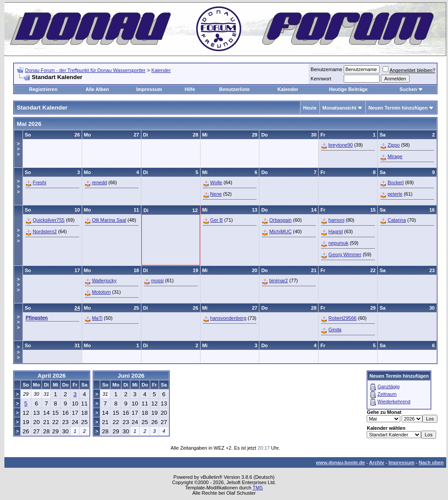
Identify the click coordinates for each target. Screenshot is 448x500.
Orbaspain (280, 220)
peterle (395, 194)
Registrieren (43, 89)
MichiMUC (280, 231)
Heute (310, 108)
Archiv (376, 462)
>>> (18, 149)
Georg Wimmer (345, 254)
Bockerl (396, 182)
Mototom (101, 292)
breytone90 (340, 145)
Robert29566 (342, 318)
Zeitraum (387, 394)
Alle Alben (97, 89)
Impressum (149, 89)
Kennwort (321, 79)
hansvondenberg (228, 318)
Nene (216, 194)
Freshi (40, 182)
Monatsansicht (340, 108)
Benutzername (327, 69)
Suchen (408, 89)
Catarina (397, 220)
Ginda (335, 330)
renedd (99, 182)
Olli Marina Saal (109, 220)
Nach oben (431, 462)
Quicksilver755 (49, 220)
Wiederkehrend (394, 402)
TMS (258, 488)
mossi (158, 280)
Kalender (161, 70)
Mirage (395, 156)
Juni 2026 (131, 376)
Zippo (394, 145)
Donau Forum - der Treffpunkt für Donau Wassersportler (85, 70)
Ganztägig (388, 386)
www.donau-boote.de (340, 462)
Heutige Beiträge (348, 89)
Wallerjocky (104, 280)
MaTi (97, 318)
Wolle (216, 182)
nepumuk (338, 243)
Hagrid (335, 231)
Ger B (217, 220)
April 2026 (52, 376)
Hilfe (190, 89)
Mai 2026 (29, 124)
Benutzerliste (234, 89)
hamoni (336, 220)
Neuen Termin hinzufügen (398, 108)
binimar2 (278, 280)
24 (77, 308)
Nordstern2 (45, 231)
